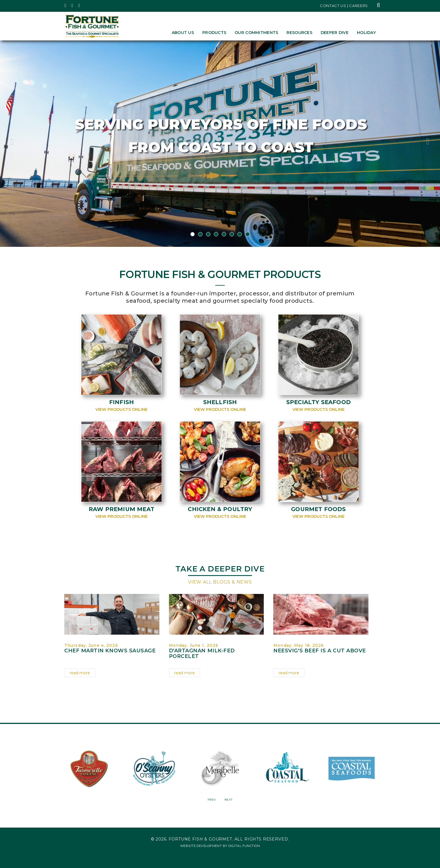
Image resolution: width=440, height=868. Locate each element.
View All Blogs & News (220, 582)
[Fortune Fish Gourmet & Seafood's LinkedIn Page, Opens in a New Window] (79, 6)
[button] (33, 144)
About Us (183, 33)
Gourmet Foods (319, 509)
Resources (299, 33)
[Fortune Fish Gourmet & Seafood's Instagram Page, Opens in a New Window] (73, 6)
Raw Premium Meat (121, 509)
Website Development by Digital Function (220, 845)
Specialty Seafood (318, 402)
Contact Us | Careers (344, 6)
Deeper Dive (335, 33)
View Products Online (122, 409)
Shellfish (220, 402)
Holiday (366, 33)
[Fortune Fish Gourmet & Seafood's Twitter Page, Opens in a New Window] (66, 6)
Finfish (122, 402)
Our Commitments (256, 33)
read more (80, 673)
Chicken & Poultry (220, 509)
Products (214, 33)
